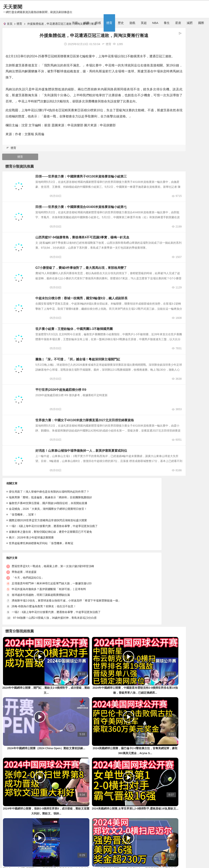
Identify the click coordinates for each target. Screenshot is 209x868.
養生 (167, 23)
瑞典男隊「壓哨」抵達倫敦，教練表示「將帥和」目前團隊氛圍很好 (50, 535)
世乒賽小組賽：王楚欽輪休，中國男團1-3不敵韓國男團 (88, 358)
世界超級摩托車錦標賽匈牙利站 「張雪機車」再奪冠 (41, 580)
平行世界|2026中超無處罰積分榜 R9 (75, 422)
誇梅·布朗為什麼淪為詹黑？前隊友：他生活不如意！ (116, 569)
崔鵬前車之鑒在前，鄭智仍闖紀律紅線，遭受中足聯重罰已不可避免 (50, 569)
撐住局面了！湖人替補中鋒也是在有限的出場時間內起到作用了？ (49, 529)
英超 (144, 23)
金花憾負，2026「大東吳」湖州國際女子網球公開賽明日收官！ (48, 546)
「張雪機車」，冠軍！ (23, 552)
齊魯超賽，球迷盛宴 (96, 535)
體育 (109, 23)
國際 (201, 23)
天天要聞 (13, 7)
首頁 (75, 23)
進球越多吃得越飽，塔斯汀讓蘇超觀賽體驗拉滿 (113, 557)
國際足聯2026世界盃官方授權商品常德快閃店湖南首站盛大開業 (48, 557)
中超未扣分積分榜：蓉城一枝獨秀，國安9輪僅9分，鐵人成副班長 (96, 326)
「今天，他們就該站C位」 (100, 540)
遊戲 (132, 23)
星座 (178, 23)
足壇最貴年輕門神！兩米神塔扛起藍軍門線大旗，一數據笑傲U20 (124, 546)
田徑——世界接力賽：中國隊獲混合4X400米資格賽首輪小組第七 (96, 229)
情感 (98, 23)
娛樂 (86, 23)
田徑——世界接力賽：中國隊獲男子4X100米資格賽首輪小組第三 (96, 197)
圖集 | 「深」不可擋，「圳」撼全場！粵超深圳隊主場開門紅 (92, 390)
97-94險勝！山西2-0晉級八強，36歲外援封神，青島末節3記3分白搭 (127, 580)
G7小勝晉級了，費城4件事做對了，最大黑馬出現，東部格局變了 (96, 293)
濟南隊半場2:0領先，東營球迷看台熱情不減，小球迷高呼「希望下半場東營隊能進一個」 (138, 563)
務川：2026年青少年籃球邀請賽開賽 (31, 575)
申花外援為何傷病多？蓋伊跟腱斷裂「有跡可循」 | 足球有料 (121, 552)
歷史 (121, 23)
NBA (155, 23)
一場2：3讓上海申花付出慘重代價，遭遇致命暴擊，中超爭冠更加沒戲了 (53, 563)
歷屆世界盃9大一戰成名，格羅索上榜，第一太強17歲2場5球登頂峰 (125, 529)
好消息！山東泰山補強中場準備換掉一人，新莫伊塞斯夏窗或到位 (96, 487)
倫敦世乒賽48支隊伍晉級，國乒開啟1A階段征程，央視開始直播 (48, 540)
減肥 (190, 23)
